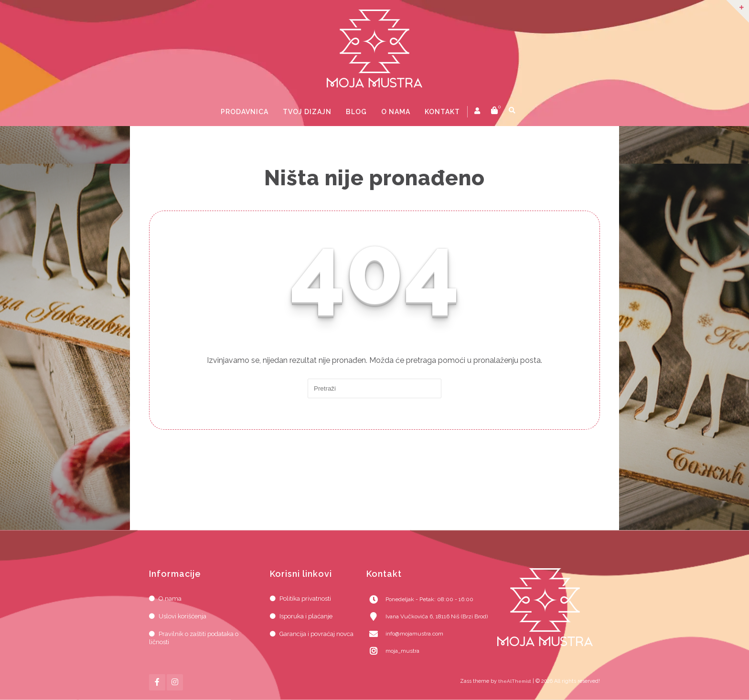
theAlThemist (515, 681)
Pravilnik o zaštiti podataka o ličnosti (194, 638)
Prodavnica (245, 112)
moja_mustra (402, 651)
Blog (356, 112)
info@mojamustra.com (414, 634)
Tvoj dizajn (307, 112)
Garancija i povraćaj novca (316, 634)
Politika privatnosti (305, 599)
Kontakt (442, 112)
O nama (396, 112)
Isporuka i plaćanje (306, 616)
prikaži (528, 112)
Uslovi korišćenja (182, 616)
